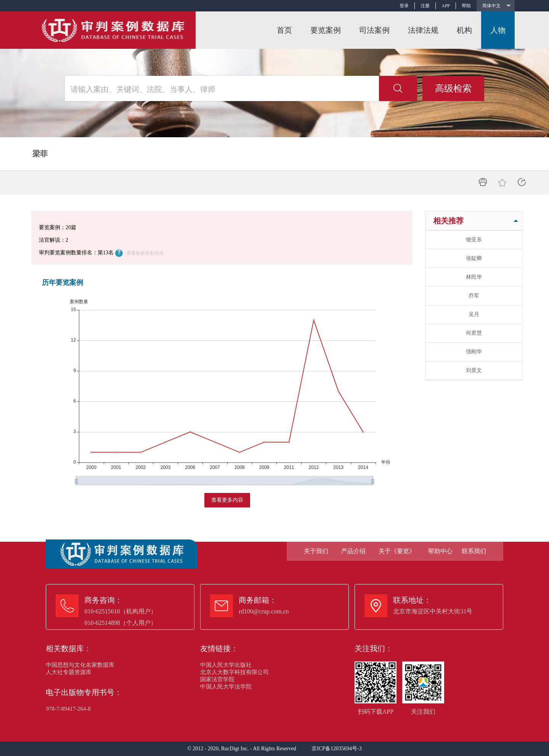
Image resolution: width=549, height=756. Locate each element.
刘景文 (474, 370)
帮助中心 (440, 551)
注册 (425, 6)
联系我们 (474, 551)
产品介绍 (353, 551)
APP (446, 6)
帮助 (466, 6)
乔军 (474, 296)
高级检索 (453, 88)
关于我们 (316, 551)
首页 (284, 30)
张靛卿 (474, 258)
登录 (404, 6)
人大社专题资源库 (69, 672)
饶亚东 (474, 240)
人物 (498, 30)
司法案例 (374, 30)
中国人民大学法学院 (226, 687)
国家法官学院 (217, 679)
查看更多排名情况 (145, 253)
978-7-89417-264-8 (68, 709)
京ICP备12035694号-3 (336, 749)
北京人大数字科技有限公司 (234, 672)
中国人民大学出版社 (226, 665)
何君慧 (474, 333)
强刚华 (474, 352)
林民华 (474, 277)
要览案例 (326, 30)
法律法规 (423, 30)
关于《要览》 (397, 551)
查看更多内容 (227, 500)
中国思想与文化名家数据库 (80, 665)
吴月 (474, 314)
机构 (464, 30)
